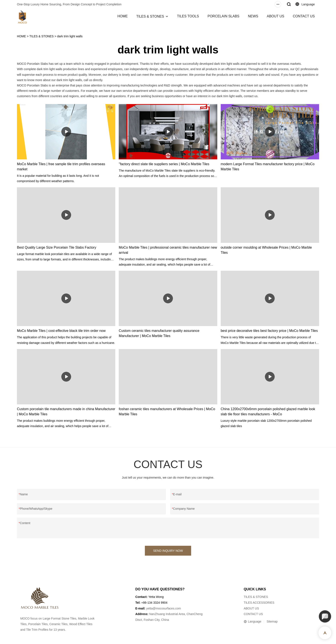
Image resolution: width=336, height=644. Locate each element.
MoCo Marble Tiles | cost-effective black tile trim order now (61, 331)
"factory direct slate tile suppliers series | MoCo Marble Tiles (164, 164)
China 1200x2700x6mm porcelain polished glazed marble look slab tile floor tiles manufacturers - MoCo (268, 412)
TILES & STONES (150, 16)
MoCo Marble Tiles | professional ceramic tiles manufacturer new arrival (168, 250)
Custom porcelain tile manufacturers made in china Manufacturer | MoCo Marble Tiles (66, 412)
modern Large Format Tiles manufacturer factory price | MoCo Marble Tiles (268, 167)
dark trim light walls (70, 36)
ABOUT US (276, 16)
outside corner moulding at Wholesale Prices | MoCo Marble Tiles (266, 250)
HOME (123, 16)
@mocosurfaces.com (167, 608)
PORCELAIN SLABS (223, 16)
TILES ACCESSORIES (259, 603)
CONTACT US (304, 16)
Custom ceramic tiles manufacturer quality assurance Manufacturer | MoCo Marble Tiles (159, 333)
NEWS (253, 16)
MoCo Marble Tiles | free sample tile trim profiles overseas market (61, 167)
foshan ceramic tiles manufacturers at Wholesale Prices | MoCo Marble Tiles (167, 412)
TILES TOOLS (188, 16)
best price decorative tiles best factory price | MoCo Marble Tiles (269, 331)
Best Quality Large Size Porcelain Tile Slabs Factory (57, 247)
